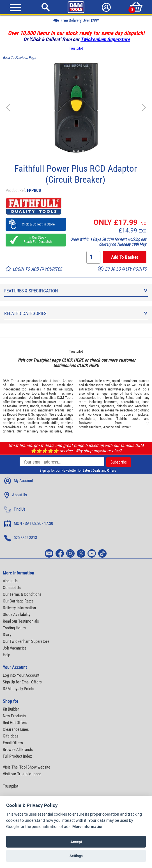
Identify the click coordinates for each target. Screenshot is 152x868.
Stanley (119, 398)
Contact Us (12, 588)
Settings (76, 856)
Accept (76, 842)
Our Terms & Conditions (22, 594)
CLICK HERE (73, 360)
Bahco (130, 398)
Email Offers (13, 743)
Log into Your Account (21, 675)
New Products (14, 716)
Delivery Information (19, 608)
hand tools (49, 393)
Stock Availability (17, 615)
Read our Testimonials (21, 621)
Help (6, 655)
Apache (109, 427)
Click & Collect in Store (36, 224)
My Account (19, 481)
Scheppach (39, 414)
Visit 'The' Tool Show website (27, 767)
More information (88, 827)
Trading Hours (14, 628)
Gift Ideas (11, 736)
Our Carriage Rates (18, 601)
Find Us (15, 509)
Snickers (95, 427)
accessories (18, 398)
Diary (7, 635)
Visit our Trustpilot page (22, 774)
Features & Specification (76, 291)
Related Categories (76, 313)
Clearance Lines (16, 729)
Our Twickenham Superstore (26, 641)
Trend (58, 406)
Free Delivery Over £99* (76, 20)
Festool (8, 410)
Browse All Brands (18, 750)
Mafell (68, 406)
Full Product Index (17, 756)
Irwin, (109, 398)
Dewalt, (24, 406)
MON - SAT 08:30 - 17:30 (29, 524)
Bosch (34, 406)
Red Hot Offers (15, 723)
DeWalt (126, 427)
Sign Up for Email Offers (22, 682)
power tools (31, 393)
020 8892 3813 (21, 538)
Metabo (46, 406)
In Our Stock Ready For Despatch (36, 239)
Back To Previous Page (19, 58)
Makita (12, 406)
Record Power (17, 414)
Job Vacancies (15, 648)
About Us (16, 495)
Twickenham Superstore (105, 39)
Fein (26, 410)
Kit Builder (11, 709)
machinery (66, 393)
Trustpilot (76, 48)
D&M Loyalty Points (19, 689)
